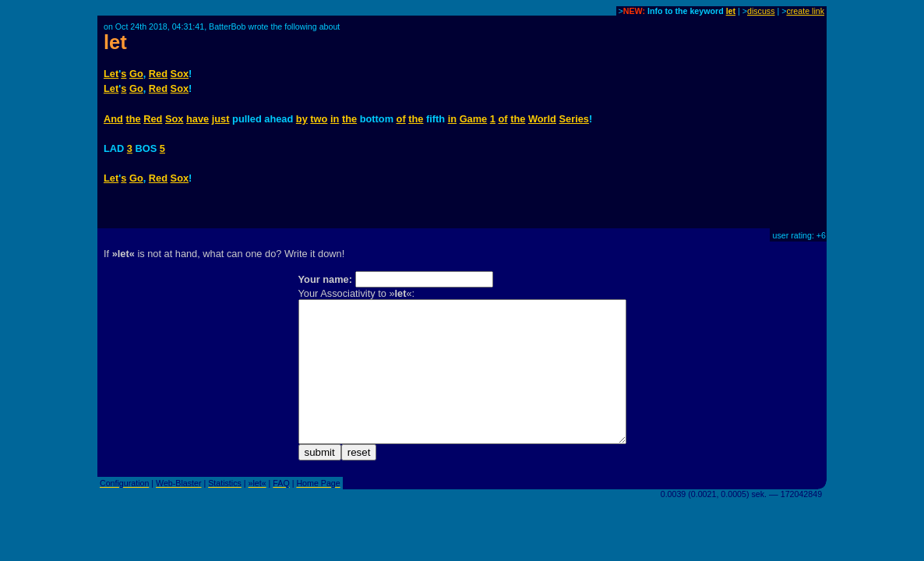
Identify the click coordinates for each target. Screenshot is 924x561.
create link (805, 11)
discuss (761, 11)
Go (136, 74)
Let (111, 74)
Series (574, 119)
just (221, 119)
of (401, 119)
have (197, 119)
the (133, 119)
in (335, 119)
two (319, 119)
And (113, 119)
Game (474, 119)
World (542, 119)
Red (158, 74)
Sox (180, 74)
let (731, 11)
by (302, 119)
